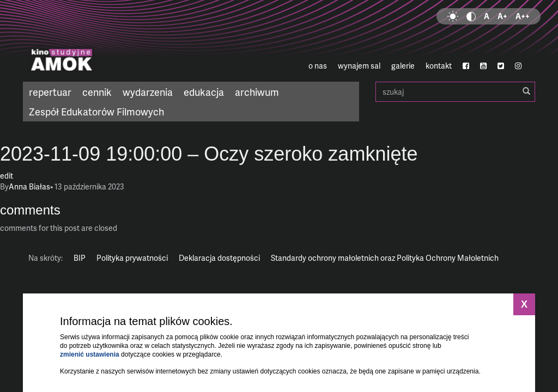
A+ (502, 16)
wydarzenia (148, 92)
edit (7, 176)
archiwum (257, 92)
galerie (403, 66)
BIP (80, 258)
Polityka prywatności (132, 258)
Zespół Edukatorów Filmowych (96, 111)
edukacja (204, 92)
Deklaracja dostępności (219, 258)
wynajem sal (359, 66)
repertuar (50, 92)
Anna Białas (29, 186)
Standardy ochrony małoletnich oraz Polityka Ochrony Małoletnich (385, 258)
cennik (97, 92)
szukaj (455, 92)
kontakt (439, 66)
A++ (523, 16)
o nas (318, 66)
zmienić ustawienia (90, 354)
